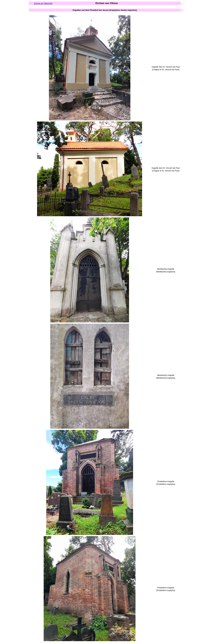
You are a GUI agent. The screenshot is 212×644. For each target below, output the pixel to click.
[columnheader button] (105, 10)
